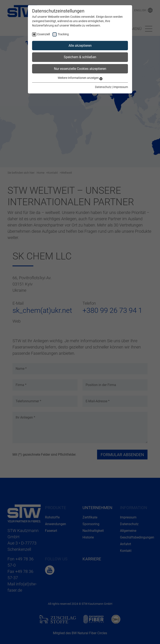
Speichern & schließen (80, 57)
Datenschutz (103, 87)
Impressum (121, 87)
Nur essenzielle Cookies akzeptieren (80, 69)
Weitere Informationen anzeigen (80, 78)
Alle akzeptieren (80, 46)
